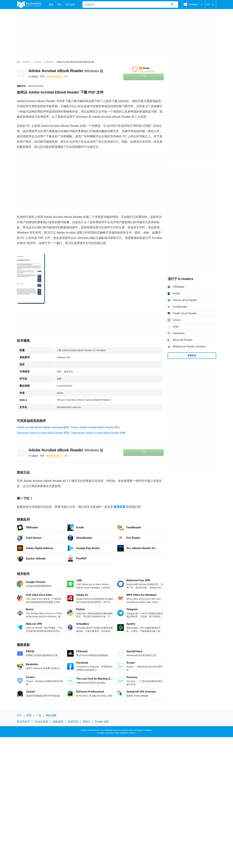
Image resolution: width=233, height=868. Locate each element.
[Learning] (37, 62)
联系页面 (120, 507)
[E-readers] (49, 62)
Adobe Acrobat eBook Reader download (40, 427)
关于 (19, 715)
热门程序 (70, 5)
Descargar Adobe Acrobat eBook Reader (40, 433)
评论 (60, 5)
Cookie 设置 (102, 722)
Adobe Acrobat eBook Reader (66, 71)
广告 (39, 715)
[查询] (130, 5)
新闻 (51, 5)
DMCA (86, 722)
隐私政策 (58, 722)
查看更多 (192, 355)
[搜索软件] (172, 5)
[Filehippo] (29, 5)
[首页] (18, 62)
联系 (29, 715)
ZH (211, 5)
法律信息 (73, 722)
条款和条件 (23, 722)
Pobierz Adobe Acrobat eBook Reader (92, 427)
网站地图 (51, 715)
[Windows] (26, 62)
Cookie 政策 (41, 722)
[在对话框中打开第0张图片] (31, 279)
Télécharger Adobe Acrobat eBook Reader (95, 433)
